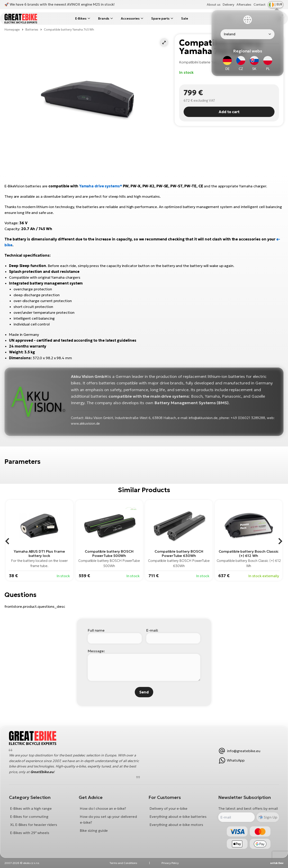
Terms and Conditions (123, 863)
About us (214, 4)
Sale (185, 18)
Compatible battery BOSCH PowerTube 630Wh (179, 553)
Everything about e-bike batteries (178, 817)
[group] (39, 540)
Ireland (229, 34)
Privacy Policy (170, 863)
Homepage (12, 30)
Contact (260, 4)
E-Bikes (81, 18)
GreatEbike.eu (42, 772)
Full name (96, 630)
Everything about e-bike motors (176, 825)
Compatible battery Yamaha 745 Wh (69, 30)
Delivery (228, 4)
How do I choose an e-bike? (103, 809)
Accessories (130, 18)
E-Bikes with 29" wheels (30, 833)
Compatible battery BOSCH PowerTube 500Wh (109, 553)
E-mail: (152, 630)
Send (144, 692)
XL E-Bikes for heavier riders (34, 825)
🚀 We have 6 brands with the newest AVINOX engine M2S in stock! (60, 4)
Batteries (32, 30)
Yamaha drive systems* (101, 186)
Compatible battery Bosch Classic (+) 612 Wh (249, 553)
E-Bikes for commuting (29, 817)
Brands (104, 18)
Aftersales (244, 4)
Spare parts (160, 18)
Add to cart (229, 112)
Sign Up (270, 817)
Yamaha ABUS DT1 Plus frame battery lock (39, 553)
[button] (164, 43)
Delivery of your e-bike (169, 809)
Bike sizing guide (94, 831)
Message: (96, 651)
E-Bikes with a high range (31, 809)
